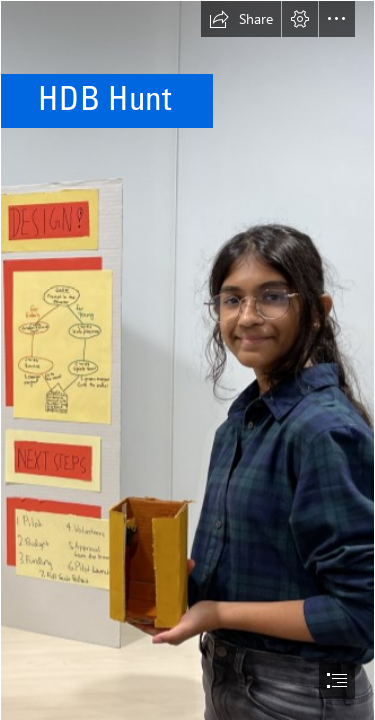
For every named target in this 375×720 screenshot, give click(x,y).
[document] (187, 360)
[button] (241, 19)
